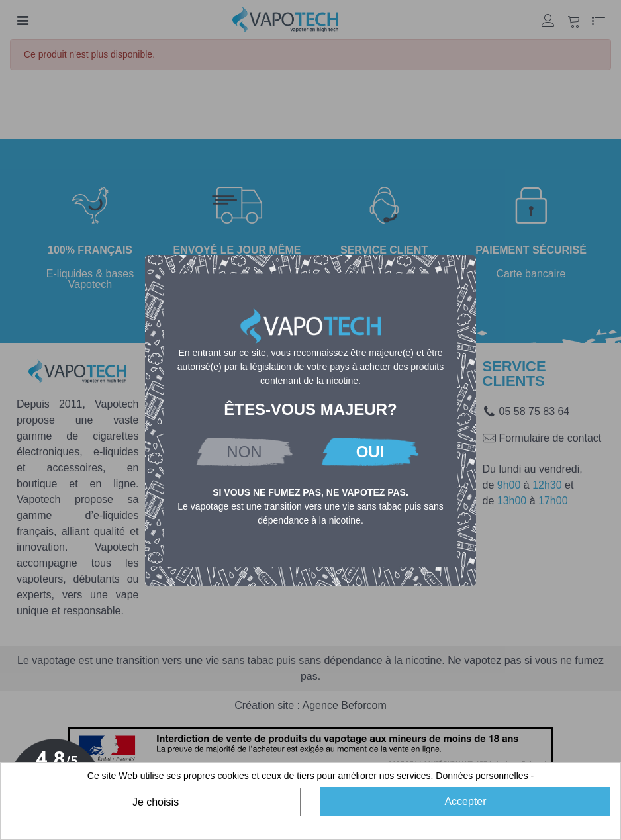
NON (244, 452)
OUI (370, 452)
